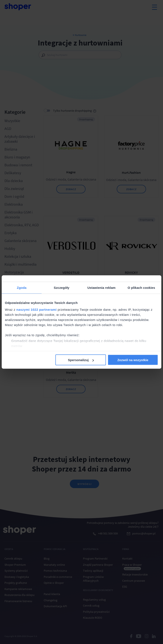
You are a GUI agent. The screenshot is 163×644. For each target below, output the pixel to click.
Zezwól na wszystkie (133, 360)
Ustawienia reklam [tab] (102, 288)
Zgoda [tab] (22, 288)
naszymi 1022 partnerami (37, 309)
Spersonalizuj (81, 360)
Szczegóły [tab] (61, 288)
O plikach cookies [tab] (141, 288)
